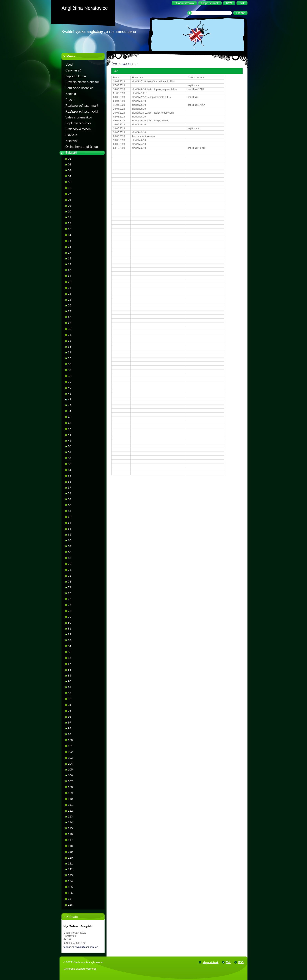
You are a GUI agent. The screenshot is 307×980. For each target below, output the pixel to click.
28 (70, 317)
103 (70, 758)
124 (70, 881)
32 (70, 341)
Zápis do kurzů (76, 76)
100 (70, 740)
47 (70, 429)
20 (70, 270)
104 (70, 764)
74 (70, 587)
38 (70, 376)
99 (70, 734)
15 (70, 241)
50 (70, 446)
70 (70, 564)
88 (70, 670)
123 (70, 875)
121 (70, 863)
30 (70, 329)
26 (70, 305)
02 (70, 164)
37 (70, 370)
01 (70, 159)
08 (70, 200)
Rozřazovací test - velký (82, 112)
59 (70, 499)
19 (70, 264)
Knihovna (72, 141)
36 (70, 364)
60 (70, 505)
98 (70, 728)
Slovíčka (71, 135)
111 (70, 805)
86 (70, 658)
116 (70, 834)
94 (70, 705)
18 (70, 258)
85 (70, 652)
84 (70, 646)
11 (70, 217)
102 (70, 752)
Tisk (228, 962)
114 (70, 822)
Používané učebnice (79, 88)
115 (70, 828)
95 (70, 711)
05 (70, 182)
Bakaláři (71, 153)
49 (70, 441)
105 (70, 770)
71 (70, 570)
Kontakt (71, 94)
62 (70, 517)
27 (70, 311)
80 (70, 623)
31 (70, 335)
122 (70, 869)
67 (70, 546)
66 (70, 540)
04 (70, 176)
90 (70, 681)
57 (70, 488)
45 (70, 417)
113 (70, 817)
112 (70, 811)
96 (70, 717)
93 (70, 699)
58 (70, 493)
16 (70, 247)
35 (70, 358)
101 (70, 746)
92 (70, 693)
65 (70, 535)
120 (70, 858)
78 (70, 611)
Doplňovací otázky (78, 123)
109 (70, 793)
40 (70, 388)
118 (70, 846)
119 (70, 852)
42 (70, 399)
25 (70, 300)
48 (70, 435)
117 (70, 840)
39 (70, 382)
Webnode (91, 969)
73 (70, 582)
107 (70, 781)
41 (70, 394)
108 (70, 787)
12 (70, 223)
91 (70, 687)
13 (70, 229)
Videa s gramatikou (79, 117)
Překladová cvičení (79, 129)
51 (70, 452)
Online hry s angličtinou (82, 147)
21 (70, 276)
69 (70, 558)
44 (70, 411)
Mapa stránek (210, 962)
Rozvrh (70, 100)
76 (70, 599)
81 (70, 629)
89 (70, 676)
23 (70, 288)
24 (70, 294)
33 (70, 347)
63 (70, 523)
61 (70, 511)
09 (70, 206)
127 (70, 899)
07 (70, 194)
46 (70, 423)
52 (70, 458)
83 (70, 640)
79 (70, 617)
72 (70, 576)
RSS (241, 962)
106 (70, 775)
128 (70, 905)
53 (70, 464)
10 (70, 211)
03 (70, 170)
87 (70, 664)
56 (70, 482)
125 (70, 887)
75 (70, 593)
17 (70, 253)
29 (70, 323)
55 (70, 476)
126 (70, 893)
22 (70, 282)
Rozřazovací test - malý (82, 106)
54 (70, 470)
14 (70, 235)
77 (70, 605)
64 (70, 529)
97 (70, 723)
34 (70, 352)
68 (70, 552)
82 (70, 634)
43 (70, 405)
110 (70, 799)
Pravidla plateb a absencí (83, 82)
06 (70, 188)
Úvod (69, 65)
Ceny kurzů (73, 70)
